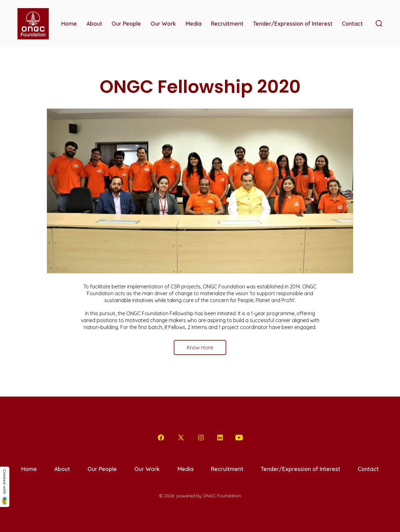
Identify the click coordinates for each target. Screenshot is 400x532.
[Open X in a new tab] (181, 438)
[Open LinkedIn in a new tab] (220, 438)
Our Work (163, 23)
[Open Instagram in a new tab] (201, 438)
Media (194, 23)
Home (69, 23)
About (94, 23)
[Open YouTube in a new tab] (239, 438)
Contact (352, 23)
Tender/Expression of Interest (293, 23)
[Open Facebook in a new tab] (161, 438)
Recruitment (227, 23)
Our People (126, 23)
